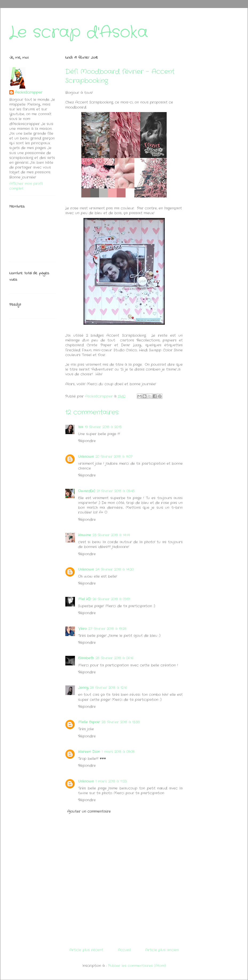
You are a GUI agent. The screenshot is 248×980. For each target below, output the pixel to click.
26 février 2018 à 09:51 (111, 599)
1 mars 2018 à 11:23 (111, 781)
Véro (82, 629)
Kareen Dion (89, 752)
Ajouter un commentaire (89, 812)
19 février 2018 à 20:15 (103, 427)
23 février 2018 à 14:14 (111, 535)
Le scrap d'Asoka (79, 33)
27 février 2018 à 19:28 (107, 629)
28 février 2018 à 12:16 (108, 688)
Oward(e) (87, 491)
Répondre (87, 441)
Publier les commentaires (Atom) (137, 966)
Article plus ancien (162, 950)
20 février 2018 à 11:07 (114, 457)
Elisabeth (86, 658)
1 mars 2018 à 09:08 (118, 752)
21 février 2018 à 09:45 (116, 491)
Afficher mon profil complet (26, 186)
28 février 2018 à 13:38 (121, 722)
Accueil (124, 950)
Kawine (85, 535)
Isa (81, 427)
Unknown (86, 457)
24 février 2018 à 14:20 (115, 570)
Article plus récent (86, 950)
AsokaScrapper (29, 93)
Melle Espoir (89, 722)
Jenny (83, 688)
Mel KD (85, 599)
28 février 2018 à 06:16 (114, 658)
